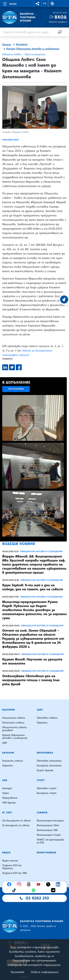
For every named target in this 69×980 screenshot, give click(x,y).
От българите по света (16, 821)
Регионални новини (13, 723)
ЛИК (5, 780)
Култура (7, 788)
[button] (38, 4)
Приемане (17, 972)
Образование (10, 798)
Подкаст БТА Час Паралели (12, 867)
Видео (6, 853)
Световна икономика (49, 761)
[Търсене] (60, 32)
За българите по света (16, 825)
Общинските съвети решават (15, 729)
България (22, 44)
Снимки (42, 813)
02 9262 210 (37, 898)
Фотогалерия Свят (48, 825)
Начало (7, 45)
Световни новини (47, 718)
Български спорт (47, 793)
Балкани (8, 753)
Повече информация (45, 972)
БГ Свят (7, 813)
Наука (6, 793)
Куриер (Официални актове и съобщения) (33, 49)
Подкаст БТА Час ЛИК (15, 873)
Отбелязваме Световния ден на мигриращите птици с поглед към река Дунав (31, 680)
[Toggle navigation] (9, 3)
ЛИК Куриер (9, 803)
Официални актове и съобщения (41, 551)
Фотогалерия (16, 389)
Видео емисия (10, 861)
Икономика (45, 753)
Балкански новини (13, 761)
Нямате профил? (58, 22)
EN (45, 3)
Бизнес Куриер (45, 770)
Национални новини (14, 718)
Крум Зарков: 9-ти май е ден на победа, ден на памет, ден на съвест (33, 587)
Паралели (42, 723)
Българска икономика (49, 766)
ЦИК (5, 743)
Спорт (41, 780)
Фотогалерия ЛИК (47, 830)
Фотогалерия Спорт (49, 835)
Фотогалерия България (50, 821)
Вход (61, 17)
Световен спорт (47, 788)
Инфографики (47, 853)
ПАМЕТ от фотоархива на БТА (51, 841)
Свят (40, 710)
